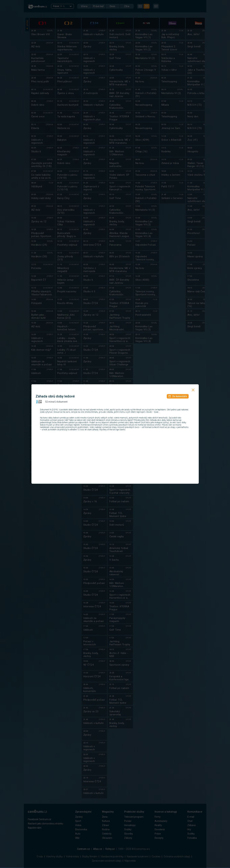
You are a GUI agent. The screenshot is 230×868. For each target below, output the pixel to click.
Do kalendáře (178, 396)
